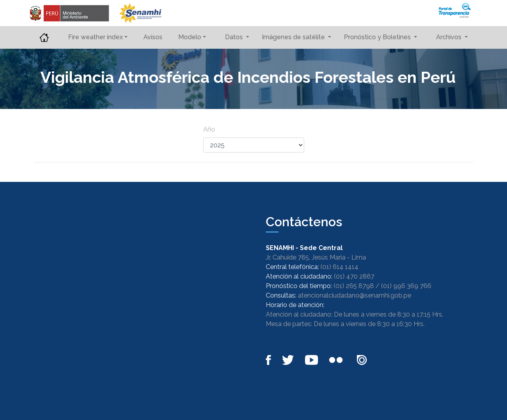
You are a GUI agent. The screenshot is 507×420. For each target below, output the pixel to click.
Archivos (450, 37)
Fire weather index (95, 37)
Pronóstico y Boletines (378, 37)
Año (209, 129)
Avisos (153, 37)
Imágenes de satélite (294, 37)
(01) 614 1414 (339, 267)
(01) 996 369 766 (406, 286)
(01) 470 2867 (354, 276)
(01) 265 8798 (354, 286)
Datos (235, 37)
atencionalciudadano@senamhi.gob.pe (355, 295)
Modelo (190, 37)
